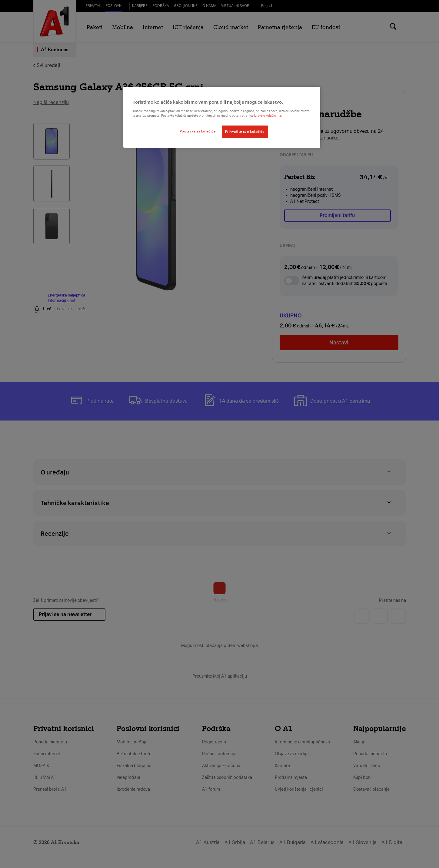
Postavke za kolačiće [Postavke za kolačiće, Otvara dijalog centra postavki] (198, 131)
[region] (222, 117)
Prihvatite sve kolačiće (245, 132)
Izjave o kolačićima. (268, 116)
